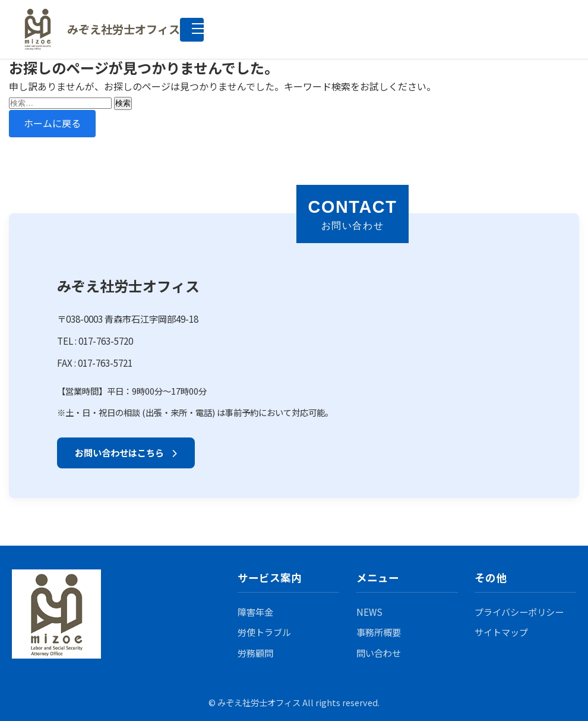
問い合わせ (379, 653)
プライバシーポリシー (519, 612)
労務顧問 (255, 653)
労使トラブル (264, 632)
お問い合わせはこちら (126, 452)
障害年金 (255, 612)
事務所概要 (379, 632)
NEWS (369, 612)
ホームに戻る (52, 123)
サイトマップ (501, 632)
